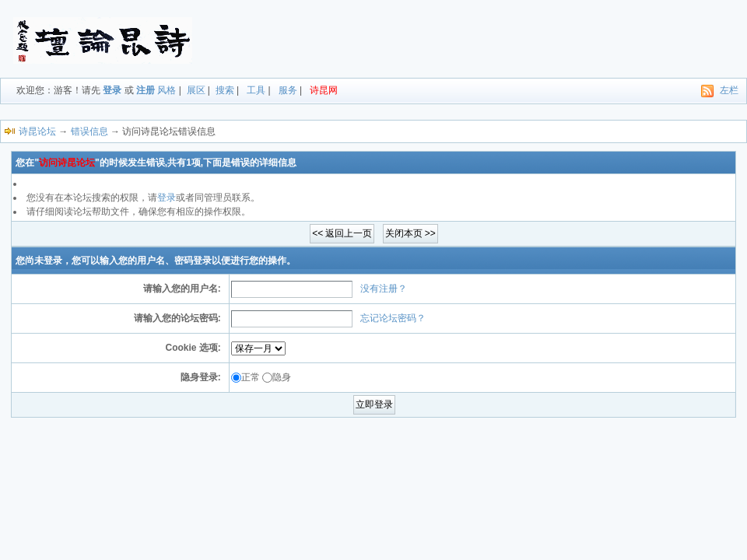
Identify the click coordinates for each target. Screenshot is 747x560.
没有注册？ (384, 289)
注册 (146, 90)
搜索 (225, 90)
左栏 (729, 90)
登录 (112, 90)
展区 (196, 90)
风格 (167, 90)
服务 (288, 90)
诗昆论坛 (37, 131)
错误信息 (89, 131)
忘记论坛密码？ (393, 318)
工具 (256, 90)
